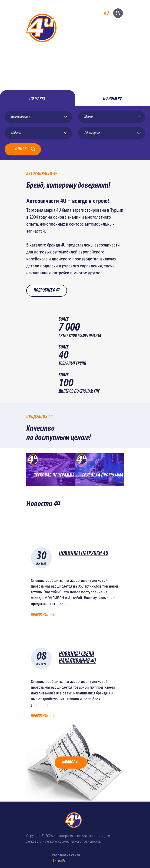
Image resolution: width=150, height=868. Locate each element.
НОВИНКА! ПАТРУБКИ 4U (83, 554)
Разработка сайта (66, 855)
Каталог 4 (71, 762)
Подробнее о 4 (47, 290)
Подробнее (39, 615)
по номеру (112, 99)
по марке (37, 99)
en (118, 13)
